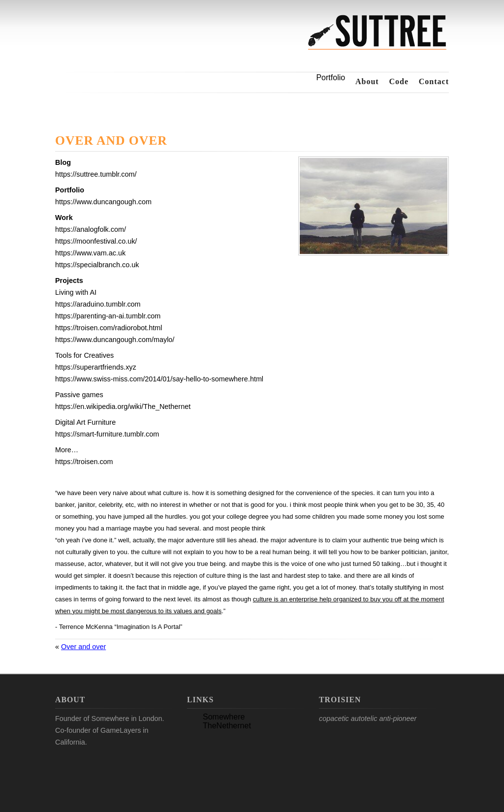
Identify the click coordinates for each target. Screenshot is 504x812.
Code (399, 81)
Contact (434, 81)
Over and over (111, 141)
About (367, 81)
